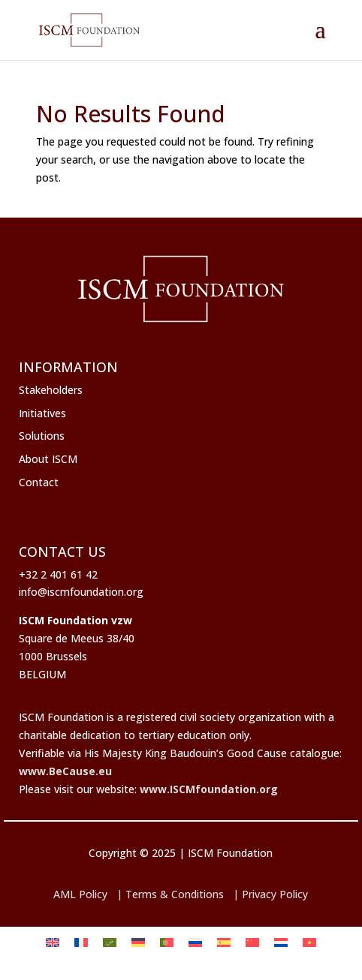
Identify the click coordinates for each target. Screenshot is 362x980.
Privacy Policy (275, 894)
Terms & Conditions (175, 894)
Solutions (42, 436)
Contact (39, 482)
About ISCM (48, 459)
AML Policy (80, 894)
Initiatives (42, 413)
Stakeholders (51, 390)
